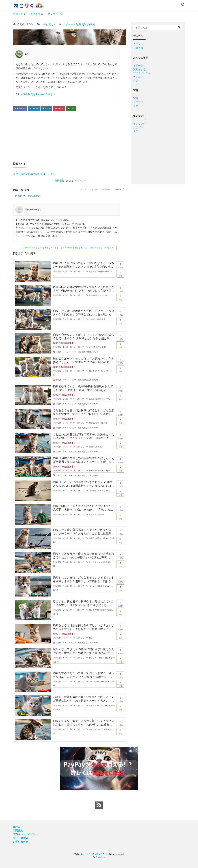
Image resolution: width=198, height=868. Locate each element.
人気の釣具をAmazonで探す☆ (37, 94)
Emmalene (100, 858)
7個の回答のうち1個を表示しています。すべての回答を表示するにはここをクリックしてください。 (70, 248)
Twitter (36, 109)
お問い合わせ (21, 842)
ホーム (17, 827)
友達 (103, 563)
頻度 (108, 491)
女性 (91, 296)
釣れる (56, 590)
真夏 (105, 423)
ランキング (139, 124)
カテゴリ (138, 77)
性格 (99, 515)
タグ (136, 81)
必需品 (92, 539)
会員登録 (59, 181)
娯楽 (91, 471)
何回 (91, 491)
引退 (95, 471)
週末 (99, 491)
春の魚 (110, 610)
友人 (99, 563)
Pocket (64, 109)
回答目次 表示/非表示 (28, 196)
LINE (77, 109)
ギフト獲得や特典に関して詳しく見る (34, 174)
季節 (95, 491)
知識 (78, 24)
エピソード (69, 24)
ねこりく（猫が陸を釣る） (94, 854)
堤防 (97, 610)
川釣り (98, 348)
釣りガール (102, 296)
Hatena (50, 109)
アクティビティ (142, 73)
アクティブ (118, 190)
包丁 (91, 638)
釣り (90, 24)
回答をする (37, 14)
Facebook (21, 109)
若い (103, 471)
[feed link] (99, 806)
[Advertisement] (70, 137)
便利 (99, 272)
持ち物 (104, 272)
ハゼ (91, 730)
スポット (101, 658)
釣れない (109, 587)
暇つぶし (107, 539)
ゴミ (91, 682)
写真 (136, 98)
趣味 (84, 24)
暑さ (91, 423)
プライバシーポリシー (26, 835)
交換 (91, 320)
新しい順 (90, 190)
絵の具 (94, 447)
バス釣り (101, 706)
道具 (113, 539)
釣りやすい (106, 399)
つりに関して (49, 24)
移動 (99, 587)
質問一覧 (138, 66)
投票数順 (103, 190)
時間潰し (99, 539)
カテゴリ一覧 (55, 14)
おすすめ (93, 272)
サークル (93, 563)
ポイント (93, 587)
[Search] (179, 28)
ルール (102, 682)
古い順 (78, 190)
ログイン (80, 181)
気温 (91, 399)
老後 (99, 471)
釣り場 (56, 614)
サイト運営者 (21, 838)
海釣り (58, 710)
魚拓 (102, 447)
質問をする (19, 14)
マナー (96, 682)
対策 (93, 348)
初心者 (96, 320)
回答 (120, 274)
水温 (95, 399)
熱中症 (106, 372)
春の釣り (103, 610)
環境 (99, 399)
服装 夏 (99, 423)
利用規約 (18, 831)
